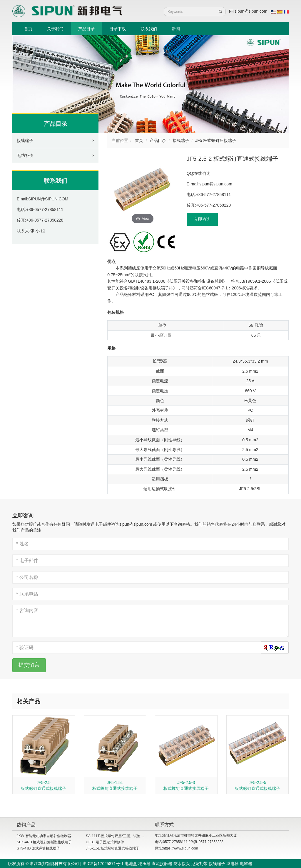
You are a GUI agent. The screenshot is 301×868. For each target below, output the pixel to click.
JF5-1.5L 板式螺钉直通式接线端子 (113, 848)
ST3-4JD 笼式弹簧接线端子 (38, 848)
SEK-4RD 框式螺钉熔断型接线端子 (44, 842)
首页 (28, 29)
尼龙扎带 (199, 864)
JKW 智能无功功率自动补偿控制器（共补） (51, 836)
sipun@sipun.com (248, 11)
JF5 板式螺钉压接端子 (216, 140)
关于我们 (55, 29)
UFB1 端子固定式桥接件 (105, 842)
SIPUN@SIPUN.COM (48, 199)
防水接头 (182, 864)
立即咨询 (202, 219)
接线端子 (25, 140)
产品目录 (86, 29)
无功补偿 (25, 155)
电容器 (246, 864)
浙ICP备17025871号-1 (103, 864)
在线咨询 (202, 173)
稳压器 (144, 864)
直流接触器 (162, 864)
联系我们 (149, 29)
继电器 (233, 864)
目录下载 (118, 29)
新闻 (176, 29)
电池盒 (131, 864)
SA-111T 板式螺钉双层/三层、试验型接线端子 (122, 836)
